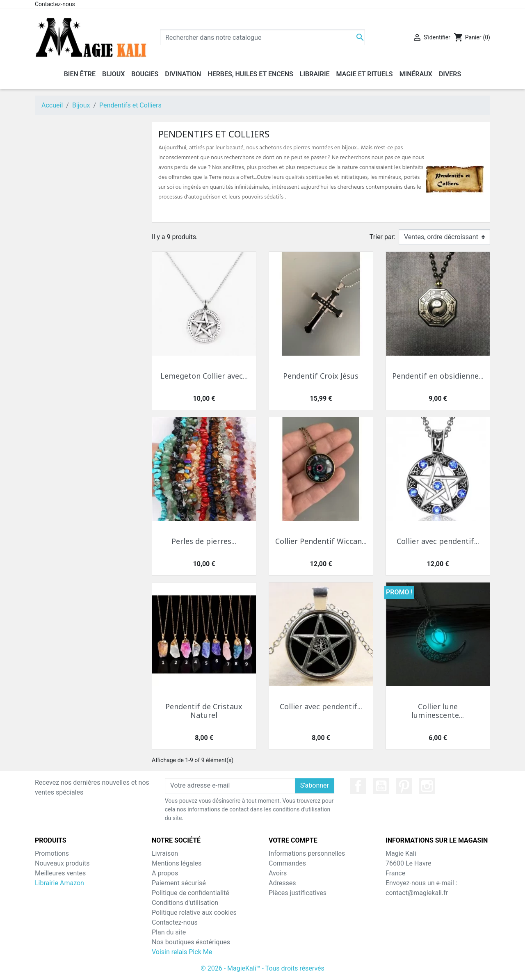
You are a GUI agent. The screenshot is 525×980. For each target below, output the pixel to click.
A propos (165, 873)
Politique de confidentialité (191, 893)
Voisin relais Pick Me (182, 952)
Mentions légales (177, 863)
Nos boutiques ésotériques (191, 942)
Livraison (165, 853)
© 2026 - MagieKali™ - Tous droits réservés (262, 968)
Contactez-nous (55, 4)
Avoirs (278, 873)
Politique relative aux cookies (194, 913)
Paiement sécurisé (179, 883)
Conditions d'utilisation (185, 903)
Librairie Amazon (59, 883)
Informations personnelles (307, 853)
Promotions (52, 853)
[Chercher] (262, 37)
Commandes (287, 863)
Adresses (282, 883)
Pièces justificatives (298, 893)
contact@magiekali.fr (417, 893)
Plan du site (169, 932)
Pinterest (404, 786)
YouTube (381, 786)
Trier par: (382, 237)
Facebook (358, 786)
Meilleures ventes (60, 873)
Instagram (427, 786)
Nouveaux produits (62, 863)
